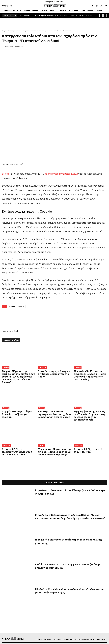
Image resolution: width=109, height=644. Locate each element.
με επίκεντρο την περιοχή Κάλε (61, 121)
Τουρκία (21, 253)
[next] (105, 15)
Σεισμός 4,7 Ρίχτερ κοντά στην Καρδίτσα (88, 390)
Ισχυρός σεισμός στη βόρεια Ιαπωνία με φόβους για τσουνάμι (17, 356)
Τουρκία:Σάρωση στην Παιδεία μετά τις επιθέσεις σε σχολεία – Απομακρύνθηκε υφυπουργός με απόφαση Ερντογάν (18, 322)
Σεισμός (6, 121)
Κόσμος (18, 31)
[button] (7, 6)
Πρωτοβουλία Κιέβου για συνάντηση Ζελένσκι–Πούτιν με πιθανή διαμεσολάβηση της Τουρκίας (89, 322)
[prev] (101, 15)
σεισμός (12, 253)
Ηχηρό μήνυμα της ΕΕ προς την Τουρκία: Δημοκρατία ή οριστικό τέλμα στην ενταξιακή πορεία (89, 357)
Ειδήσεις (11, 31)
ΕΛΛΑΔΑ (42, 315)
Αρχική (4, 31)
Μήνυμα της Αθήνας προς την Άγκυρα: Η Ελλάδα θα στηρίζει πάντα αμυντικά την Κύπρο (54, 391)
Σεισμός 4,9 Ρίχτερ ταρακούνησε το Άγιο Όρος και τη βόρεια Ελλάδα (18, 390)
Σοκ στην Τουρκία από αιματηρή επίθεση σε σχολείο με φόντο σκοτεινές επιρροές (53, 357)
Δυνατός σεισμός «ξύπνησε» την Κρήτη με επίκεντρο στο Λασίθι (53, 319)
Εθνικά (41, 385)
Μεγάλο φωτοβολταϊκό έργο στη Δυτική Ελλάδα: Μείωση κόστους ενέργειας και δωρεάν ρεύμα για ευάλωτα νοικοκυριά (70, 456)
